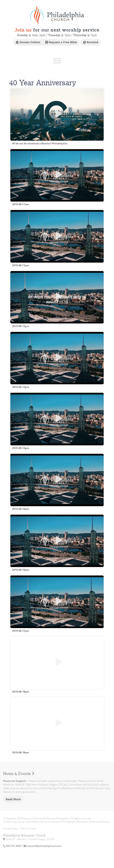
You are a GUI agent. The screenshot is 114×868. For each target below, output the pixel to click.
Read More (13, 799)
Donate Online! (28, 42)
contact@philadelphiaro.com (43, 846)
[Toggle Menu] (57, 61)
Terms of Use (28, 828)
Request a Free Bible (61, 42)
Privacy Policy (11, 828)
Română (91, 42)
